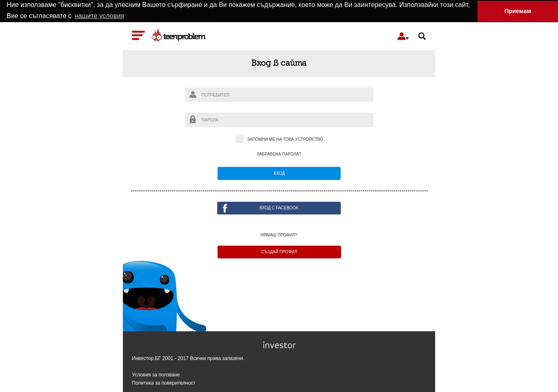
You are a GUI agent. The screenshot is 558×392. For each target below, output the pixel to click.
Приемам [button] (518, 11)
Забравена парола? (279, 154)
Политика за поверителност (164, 383)
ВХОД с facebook (279, 207)
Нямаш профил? (279, 235)
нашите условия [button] (99, 16)
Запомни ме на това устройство (279, 139)
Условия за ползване (156, 375)
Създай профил (279, 251)
